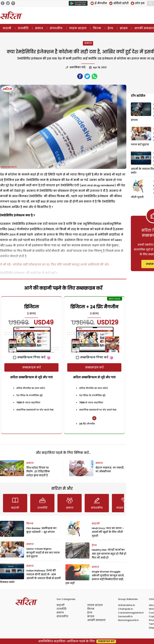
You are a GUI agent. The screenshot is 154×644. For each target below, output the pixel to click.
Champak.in (126, 609)
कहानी (7, 28)
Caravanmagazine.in (131, 613)
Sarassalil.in (125, 616)
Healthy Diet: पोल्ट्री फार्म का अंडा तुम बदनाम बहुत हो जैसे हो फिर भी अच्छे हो (109, 554)
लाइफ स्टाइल (78, 28)
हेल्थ (110, 28)
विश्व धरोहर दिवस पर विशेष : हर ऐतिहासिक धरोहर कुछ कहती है (38, 472)
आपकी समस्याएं (96, 620)
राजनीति (23, 28)
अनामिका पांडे (77, 67)
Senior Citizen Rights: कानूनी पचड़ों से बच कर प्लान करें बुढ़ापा (43, 553)
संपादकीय (56, 28)
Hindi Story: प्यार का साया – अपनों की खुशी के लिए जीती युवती (108, 532)
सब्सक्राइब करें (32, 367)
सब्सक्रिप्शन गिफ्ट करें (29, 357)
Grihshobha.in (127, 605)
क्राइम (124, 28)
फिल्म (97, 28)
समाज (39, 28)
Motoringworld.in (128, 620)
